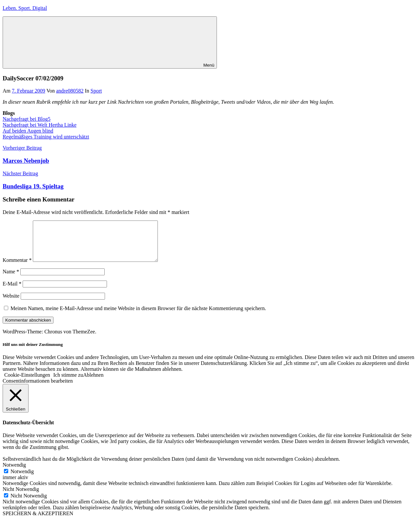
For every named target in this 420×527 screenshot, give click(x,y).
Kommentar (17, 268)
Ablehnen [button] (93, 383)
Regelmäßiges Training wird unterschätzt (46, 137)
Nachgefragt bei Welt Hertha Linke (40, 125)
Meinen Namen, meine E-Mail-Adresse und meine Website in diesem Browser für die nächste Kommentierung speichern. (138, 316)
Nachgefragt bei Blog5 (27, 119)
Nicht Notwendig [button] (21, 497)
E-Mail (12, 292)
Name (11, 279)
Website (11, 304)
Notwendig (22, 479)
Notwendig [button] (14, 473)
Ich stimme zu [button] (68, 383)
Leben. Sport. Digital (25, 8)
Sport (96, 91)
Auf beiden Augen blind (28, 131)
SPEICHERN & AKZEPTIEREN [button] (38, 521)
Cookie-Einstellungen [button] (27, 383)
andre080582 (70, 91)
